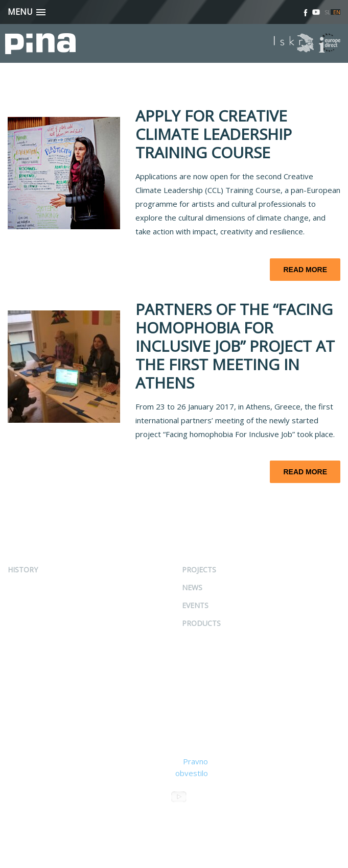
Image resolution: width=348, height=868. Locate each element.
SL (328, 12)
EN (337, 12)
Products (201, 623)
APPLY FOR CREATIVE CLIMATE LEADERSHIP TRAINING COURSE (214, 134)
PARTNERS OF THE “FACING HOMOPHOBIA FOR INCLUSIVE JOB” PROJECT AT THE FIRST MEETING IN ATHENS (235, 346)
